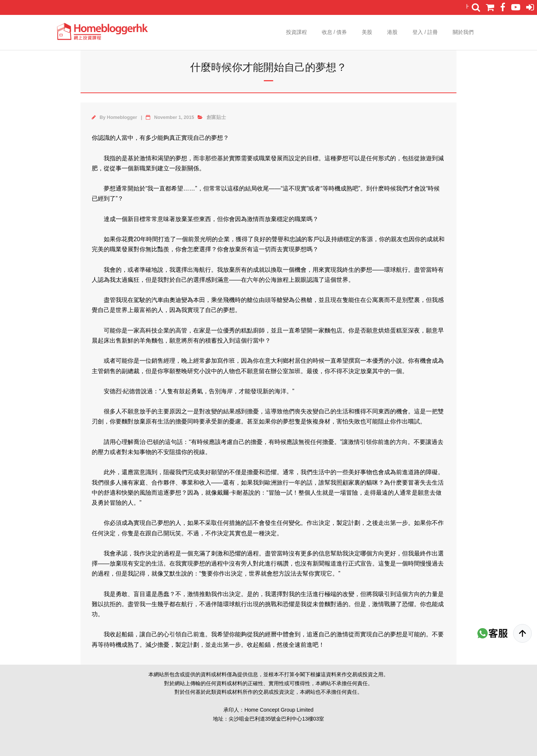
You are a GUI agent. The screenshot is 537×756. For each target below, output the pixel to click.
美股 (367, 32)
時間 (152, 239)
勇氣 (197, 391)
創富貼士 (216, 117)
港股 (392, 32)
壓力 (104, 452)
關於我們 (463, 32)
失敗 (354, 421)
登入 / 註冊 (425, 32)
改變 (211, 411)
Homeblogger (122, 117)
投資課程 (296, 32)
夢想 (217, 138)
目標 (313, 158)
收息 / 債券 (335, 32)
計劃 (354, 523)
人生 (316, 493)
